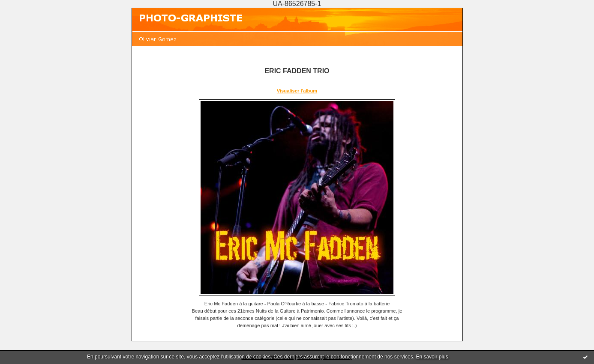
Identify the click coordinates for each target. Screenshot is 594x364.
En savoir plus (432, 357)
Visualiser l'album (297, 91)
